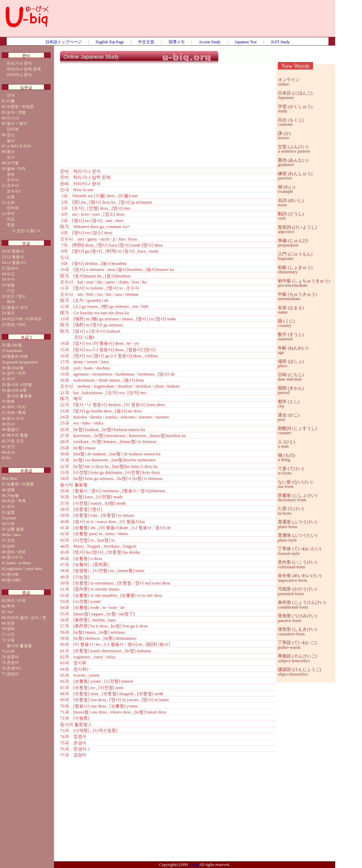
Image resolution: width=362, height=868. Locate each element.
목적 (11, 606)
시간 (11, 634)
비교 (11, 274)
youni (11, 518)
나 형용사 (15, 257)
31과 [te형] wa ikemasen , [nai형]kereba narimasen (108, 460)
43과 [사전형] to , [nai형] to (87, 540)
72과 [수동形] (75, 718)
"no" (10, 612)
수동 (11, 640)
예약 (11, 302)
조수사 (13, 180)
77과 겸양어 (73, 755)
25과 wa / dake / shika (82, 423)
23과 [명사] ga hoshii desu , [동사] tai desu (101, 411)
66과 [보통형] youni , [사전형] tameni (97, 681)
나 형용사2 (16, 263)
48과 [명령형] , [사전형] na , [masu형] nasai (102, 570)
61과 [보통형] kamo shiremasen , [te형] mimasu (105, 651)
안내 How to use (77, 190)
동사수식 (15, 557)
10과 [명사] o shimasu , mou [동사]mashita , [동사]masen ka (117, 269)
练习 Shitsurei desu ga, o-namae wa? (95, 226)
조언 (11, 540)
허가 (11, 379)
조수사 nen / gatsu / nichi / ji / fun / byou (99, 239)
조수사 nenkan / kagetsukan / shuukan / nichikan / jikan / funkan (120, 386)
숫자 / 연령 (16, 112)
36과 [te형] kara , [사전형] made (91, 497)
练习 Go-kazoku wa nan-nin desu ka (94, 313)
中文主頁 (146, 42)
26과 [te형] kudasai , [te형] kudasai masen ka (103, 429)
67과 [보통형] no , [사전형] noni (92, 687)
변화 (11, 401)
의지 (11, 507)
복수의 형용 (17, 435)
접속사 (13, 268)
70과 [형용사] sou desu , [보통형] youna (99, 706)
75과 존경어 (73, 743)
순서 (11, 452)
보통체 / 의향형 (20, 484)
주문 (11, 225)
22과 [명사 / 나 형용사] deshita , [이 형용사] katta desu (112, 404)
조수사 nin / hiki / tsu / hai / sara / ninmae (99, 294)
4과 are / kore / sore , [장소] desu (92, 214)
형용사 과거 (17, 307)
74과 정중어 (73, 736)
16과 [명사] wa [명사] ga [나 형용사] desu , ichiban (109, 356)
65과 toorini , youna (80, 675)
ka (9, 458)
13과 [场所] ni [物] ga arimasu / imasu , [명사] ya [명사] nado (118, 319)
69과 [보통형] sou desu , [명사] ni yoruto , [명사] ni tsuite (114, 700)
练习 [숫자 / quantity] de (84, 300)
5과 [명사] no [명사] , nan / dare (92, 220)
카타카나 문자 (19, 75)
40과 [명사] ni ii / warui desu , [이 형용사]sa (102, 522)
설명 (11, 512)
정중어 (13, 657)
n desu (12, 478)
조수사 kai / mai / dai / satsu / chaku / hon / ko (103, 282)
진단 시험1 (26, 231)
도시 (11, 157)
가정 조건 (15, 441)
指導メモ (177, 42)
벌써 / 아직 (16, 169)
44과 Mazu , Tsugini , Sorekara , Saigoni (98, 546)
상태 (11, 546)
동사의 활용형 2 (75, 724)
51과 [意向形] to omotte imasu (89, 589)
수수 (11, 279)
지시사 (13, 118)
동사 (11, 152)
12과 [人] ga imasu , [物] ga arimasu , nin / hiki (104, 306)
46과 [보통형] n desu (81, 558)
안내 (11, 95)
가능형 (13, 496)
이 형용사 (15, 251)
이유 (11, 524)
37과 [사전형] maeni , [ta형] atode (93, 503)
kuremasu (15, 351)
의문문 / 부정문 (20, 107)
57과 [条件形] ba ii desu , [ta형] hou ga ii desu (104, 626)
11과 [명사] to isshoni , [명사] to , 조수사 (100, 288)
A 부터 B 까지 (19, 146)
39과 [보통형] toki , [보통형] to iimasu (97, 515)
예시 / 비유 (16, 600)
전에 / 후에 (16, 413)
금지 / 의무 (16, 373)
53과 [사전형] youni (80, 601)
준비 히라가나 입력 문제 (85, 177)
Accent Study (210, 42)
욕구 (11, 313)
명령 (11, 490)
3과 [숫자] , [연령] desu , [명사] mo (95, 208)
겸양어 (13, 674)
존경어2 (14, 668)
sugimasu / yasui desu (24, 569)
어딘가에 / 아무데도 (24, 319)
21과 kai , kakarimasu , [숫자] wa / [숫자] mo (103, 392)
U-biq (194, 865)
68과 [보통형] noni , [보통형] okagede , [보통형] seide (112, 693)
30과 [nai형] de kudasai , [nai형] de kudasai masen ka (110, 454)
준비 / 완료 (16, 552)
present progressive (22, 362)
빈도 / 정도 (16, 296)
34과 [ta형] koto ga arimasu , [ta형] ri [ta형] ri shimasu (111, 478)
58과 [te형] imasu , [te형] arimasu (92, 632)
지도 (11, 219)
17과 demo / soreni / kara (84, 362)
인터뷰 (13, 129)
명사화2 (14, 580)
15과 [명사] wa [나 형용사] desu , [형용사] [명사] (108, 350)
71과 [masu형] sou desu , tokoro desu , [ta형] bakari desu (113, 712)
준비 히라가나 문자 (80, 171)
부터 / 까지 (16, 407)
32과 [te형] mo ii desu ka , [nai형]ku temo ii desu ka (109, 466)
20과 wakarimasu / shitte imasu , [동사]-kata (102, 380)
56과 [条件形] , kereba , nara (88, 620)
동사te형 (14, 345)
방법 (11, 285)
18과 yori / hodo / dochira (85, 368)
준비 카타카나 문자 (80, 184)
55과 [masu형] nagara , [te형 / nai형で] (97, 614)
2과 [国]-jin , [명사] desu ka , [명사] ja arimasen (106, 202)
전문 (11, 623)
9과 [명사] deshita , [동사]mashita (93, 263)
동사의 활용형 (19, 396)
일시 (11, 140)
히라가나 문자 (19, 63)
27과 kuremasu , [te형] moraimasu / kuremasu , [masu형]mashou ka (123, 435)
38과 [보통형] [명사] (81, 509)
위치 (11, 214)
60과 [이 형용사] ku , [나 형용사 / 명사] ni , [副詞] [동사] (115, 644)
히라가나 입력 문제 (24, 69)
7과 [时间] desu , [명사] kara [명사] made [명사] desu (111, 245)
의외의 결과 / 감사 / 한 (26, 618)
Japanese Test (246, 42)
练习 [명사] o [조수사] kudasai (90, 331)
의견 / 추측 (16, 501)
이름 (11, 101)
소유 (11, 202)
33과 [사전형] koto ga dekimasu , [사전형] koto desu (110, 472)
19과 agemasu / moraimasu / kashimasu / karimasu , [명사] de (117, 374)
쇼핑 (11, 197)
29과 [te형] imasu (78, 448)
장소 (11, 135)
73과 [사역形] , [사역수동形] (89, 730)
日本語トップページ (63, 42)
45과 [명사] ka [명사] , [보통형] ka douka (100, 552)
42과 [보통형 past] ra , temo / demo (94, 534)
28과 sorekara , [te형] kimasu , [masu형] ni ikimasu (108, 441)
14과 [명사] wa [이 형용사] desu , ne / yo (99, 343)
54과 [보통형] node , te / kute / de (92, 607)
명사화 (13, 574)
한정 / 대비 (16, 325)
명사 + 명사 (17, 123)
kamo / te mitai (19, 563)
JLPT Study (280, 42)
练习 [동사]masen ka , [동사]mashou (95, 276)
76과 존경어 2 (75, 749)
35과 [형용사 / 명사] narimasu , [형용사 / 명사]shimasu (113, 491)
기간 (11, 291)
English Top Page (110, 42)
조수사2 (14, 191)
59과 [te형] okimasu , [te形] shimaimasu (98, 638)
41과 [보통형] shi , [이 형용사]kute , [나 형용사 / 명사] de (115, 528)
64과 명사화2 (74, 669)
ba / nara (14, 535)
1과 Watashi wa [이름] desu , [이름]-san (99, 196)
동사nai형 (15, 368)
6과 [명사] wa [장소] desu (86, 233)
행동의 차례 (17, 356)
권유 (11, 174)
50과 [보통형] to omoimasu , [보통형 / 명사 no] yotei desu (115, 583)
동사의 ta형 (17, 390)
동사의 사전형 (19, 385)
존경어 (13, 662)
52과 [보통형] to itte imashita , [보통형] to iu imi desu (111, 595)
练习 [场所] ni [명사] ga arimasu (91, 325)
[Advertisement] (195, 22)
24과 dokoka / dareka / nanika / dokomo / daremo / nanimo (114, 417)
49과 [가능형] (75, 577)
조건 (11, 447)
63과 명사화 (73, 663)
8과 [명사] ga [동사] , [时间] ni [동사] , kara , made (109, 251)
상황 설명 (15, 529)
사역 (11, 651)
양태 (11, 629)
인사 (11, 424)
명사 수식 (15, 418)
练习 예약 (71, 398)
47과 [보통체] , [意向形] (84, 564)
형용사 (13, 429)
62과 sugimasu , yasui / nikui (88, 657)
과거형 (13, 163)
